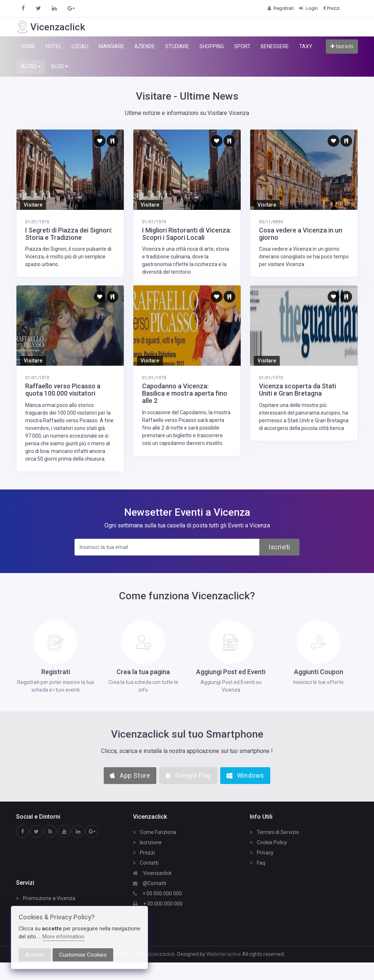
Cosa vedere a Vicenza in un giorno (301, 234)
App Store (130, 776)
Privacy (262, 853)
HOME (28, 46)
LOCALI (80, 46)
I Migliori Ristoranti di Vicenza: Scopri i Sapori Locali (187, 234)
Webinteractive (224, 954)
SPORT (242, 46)
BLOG (60, 67)
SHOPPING (212, 46)
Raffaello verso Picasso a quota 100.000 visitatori (63, 390)
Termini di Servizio (274, 832)
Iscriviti (342, 46)
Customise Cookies (83, 955)
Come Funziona (154, 832)
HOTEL (54, 46)
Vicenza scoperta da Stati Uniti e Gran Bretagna (297, 390)
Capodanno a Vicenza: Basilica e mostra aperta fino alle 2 (185, 393)
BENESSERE (275, 46)
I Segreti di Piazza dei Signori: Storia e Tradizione (69, 234)
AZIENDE (145, 46)
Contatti (146, 863)
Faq (257, 863)
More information (63, 937)
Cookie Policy (268, 842)
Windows (245, 776)
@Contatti (150, 883)
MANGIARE (111, 46)
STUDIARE (177, 46)
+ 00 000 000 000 (157, 893)
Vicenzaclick (152, 873)
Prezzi (144, 853)
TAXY (306, 46)
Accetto (35, 955)
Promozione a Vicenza (46, 898)
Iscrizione (147, 842)
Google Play (188, 776)
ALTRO (31, 67)
